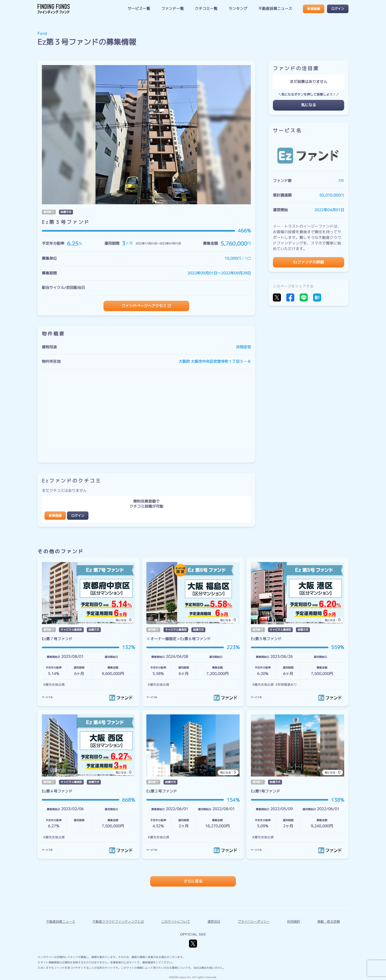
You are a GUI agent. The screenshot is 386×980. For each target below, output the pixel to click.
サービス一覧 (139, 9)
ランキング (238, 9)
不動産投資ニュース (275, 9)
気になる (309, 105)
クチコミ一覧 (206, 9)
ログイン (338, 9)
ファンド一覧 (172, 9)
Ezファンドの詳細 (309, 262)
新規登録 (314, 9)
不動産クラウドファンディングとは (118, 921)
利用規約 (294, 921)
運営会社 (214, 921)
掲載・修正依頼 (329, 921)
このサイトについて (176, 921)
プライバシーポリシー (254, 921)
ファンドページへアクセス (144, 306)
